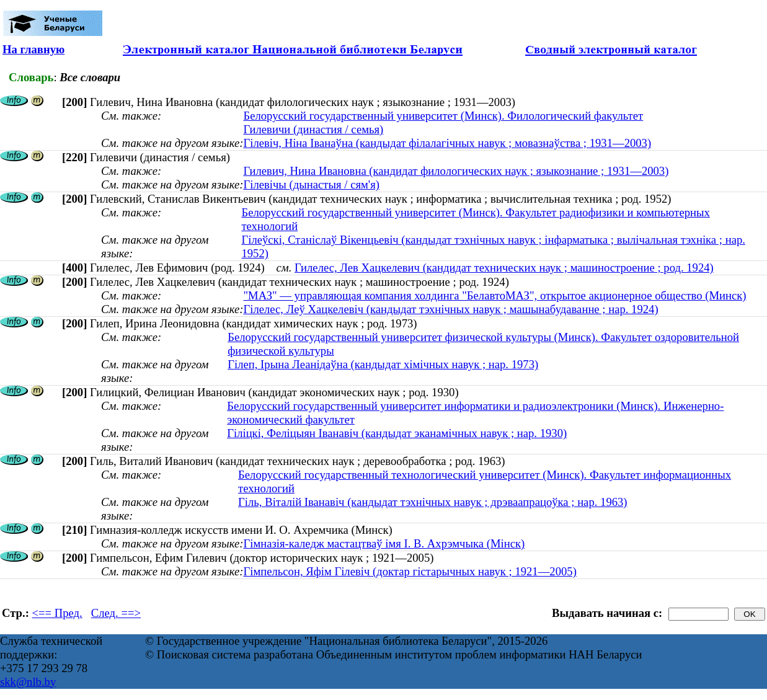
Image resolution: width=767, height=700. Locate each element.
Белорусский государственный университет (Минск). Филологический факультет (443, 116)
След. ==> (116, 613)
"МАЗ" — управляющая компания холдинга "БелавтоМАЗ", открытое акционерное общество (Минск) (494, 295)
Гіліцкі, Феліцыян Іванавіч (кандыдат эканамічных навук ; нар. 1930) (397, 433)
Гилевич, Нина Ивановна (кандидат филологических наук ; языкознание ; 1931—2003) (456, 171)
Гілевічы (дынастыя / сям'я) (311, 184)
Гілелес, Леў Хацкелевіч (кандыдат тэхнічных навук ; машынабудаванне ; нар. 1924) (450, 309)
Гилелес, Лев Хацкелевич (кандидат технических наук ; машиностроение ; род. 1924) (504, 268)
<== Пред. (57, 613)
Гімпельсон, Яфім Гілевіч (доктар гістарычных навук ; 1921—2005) (410, 571)
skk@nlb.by (28, 682)
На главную (33, 49)
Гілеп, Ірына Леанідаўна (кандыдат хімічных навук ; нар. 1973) (383, 364)
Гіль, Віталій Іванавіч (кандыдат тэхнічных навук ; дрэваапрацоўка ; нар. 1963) (433, 502)
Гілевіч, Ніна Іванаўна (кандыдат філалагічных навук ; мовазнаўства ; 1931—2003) (447, 143)
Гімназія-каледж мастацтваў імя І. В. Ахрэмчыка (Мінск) (384, 543)
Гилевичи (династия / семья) (313, 129)
